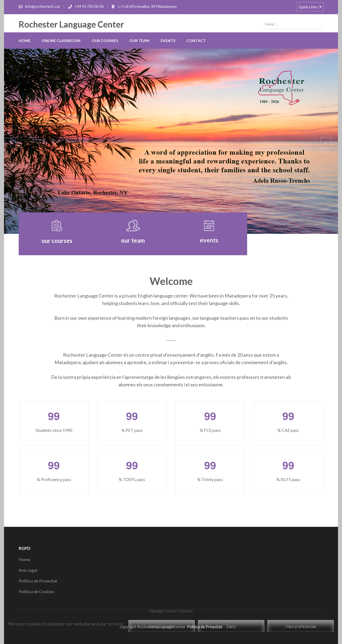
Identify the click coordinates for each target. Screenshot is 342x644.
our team (139, 41)
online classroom (61, 41)
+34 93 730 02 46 (89, 6)
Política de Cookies (36, 591)
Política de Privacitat (38, 581)
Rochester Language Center (71, 24)
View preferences (301, 626)
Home (25, 41)
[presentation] (16, 143)
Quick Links (308, 7)
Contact (196, 41)
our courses (105, 41)
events (209, 240)
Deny (231, 626)
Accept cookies (162, 626)
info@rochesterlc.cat (43, 6)
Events (168, 41)
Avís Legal (28, 570)
